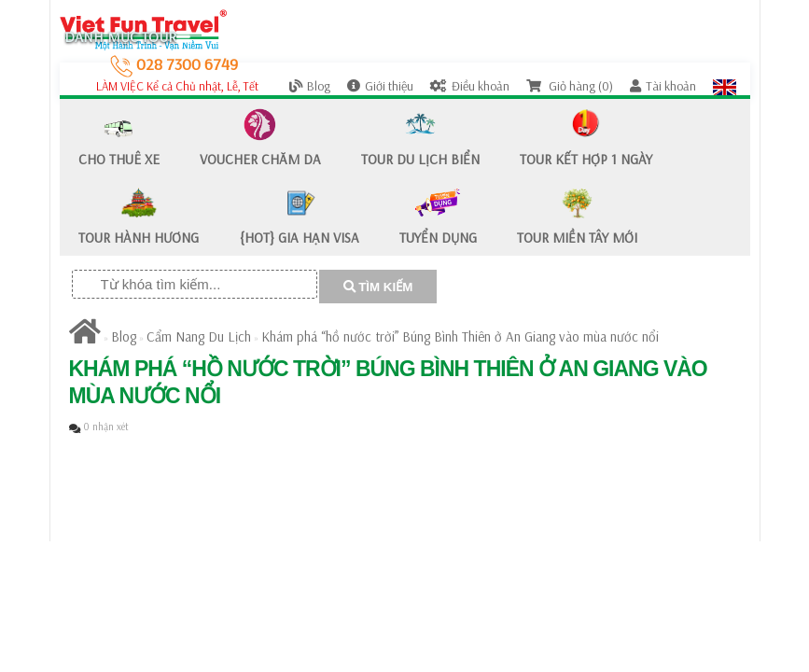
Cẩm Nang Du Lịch (199, 336)
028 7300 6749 (174, 64)
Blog (310, 86)
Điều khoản (470, 86)
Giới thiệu (380, 86)
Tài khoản (663, 86)
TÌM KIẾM (378, 287)
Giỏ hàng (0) (570, 86)
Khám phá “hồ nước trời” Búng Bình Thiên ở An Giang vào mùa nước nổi (460, 336)
